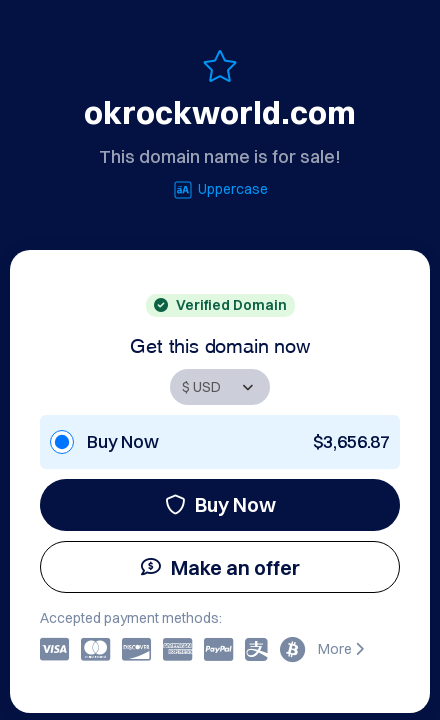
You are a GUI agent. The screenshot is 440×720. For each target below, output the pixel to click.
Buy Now (220, 504)
